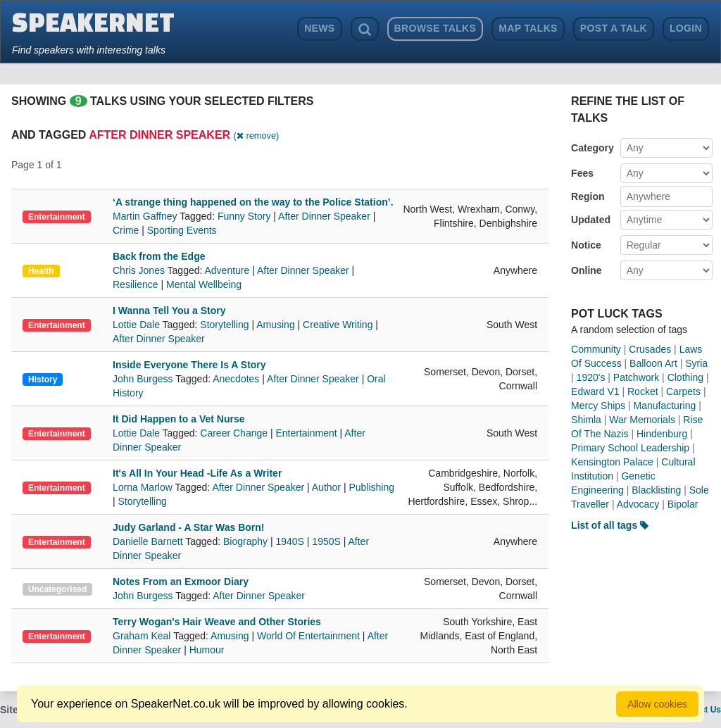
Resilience (136, 284)
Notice (586, 245)
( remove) (257, 136)
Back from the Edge (159, 256)
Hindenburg (662, 434)
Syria (696, 363)
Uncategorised (57, 589)
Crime (126, 230)
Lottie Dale (138, 325)
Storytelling (224, 325)
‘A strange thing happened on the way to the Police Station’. (253, 202)
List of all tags (610, 525)
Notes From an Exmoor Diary (181, 582)
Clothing (685, 377)
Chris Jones (140, 270)
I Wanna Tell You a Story (169, 310)
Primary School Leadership (630, 448)
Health (41, 271)
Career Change (234, 433)
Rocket (643, 391)
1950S (326, 541)
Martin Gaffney (146, 216)
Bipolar (683, 504)
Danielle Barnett (149, 541)
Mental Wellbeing (204, 284)
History (43, 379)
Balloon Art (653, 363)
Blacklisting (656, 490)
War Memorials (642, 420)
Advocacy (638, 504)
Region (588, 196)
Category (593, 148)
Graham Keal (143, 636)
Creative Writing (338, 325)
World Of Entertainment (308, 636)
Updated (591, 220)
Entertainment (57, 217)
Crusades (650, 349)
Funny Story (244, 216)
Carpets (683, 391)
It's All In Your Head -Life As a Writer (197, 473)
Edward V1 (595, 391)
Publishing (371, 487)
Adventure (227, 270)
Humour (207, 650)
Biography (245, 541)
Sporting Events (182, 230)
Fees (582, 173)
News (319, 28)
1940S (289, 541)
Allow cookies (657, 704)
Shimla (586, 420)
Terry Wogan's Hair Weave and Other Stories (217, 622)
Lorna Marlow (144, 487)
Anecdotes (236, 379)
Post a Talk (614, 28)
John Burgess (144, 379)
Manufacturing (665, 406)
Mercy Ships (598, 406)
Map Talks (528, 28)
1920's (591, 377)
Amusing (275, 325)
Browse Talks (435, 28)
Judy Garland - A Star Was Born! (188, 527)
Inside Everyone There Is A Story (189, 365)
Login (686, 28)
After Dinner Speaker (324, 216)
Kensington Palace (612, 462)
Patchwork (636, 377)
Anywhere (648, 196)
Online (587, 270)
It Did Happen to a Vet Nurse (178, 419)
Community (596, 349)
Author (326, 487)
